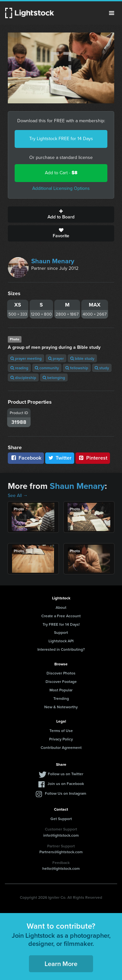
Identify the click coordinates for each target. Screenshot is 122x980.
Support (61, 632)
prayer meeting (26, 358)
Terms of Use (61, 731)
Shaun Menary (53, 261)
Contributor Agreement (61, 747)
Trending (61, 698)
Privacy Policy (61, 739)
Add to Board (61, 215)
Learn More (61, 964)
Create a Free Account (61, 616)
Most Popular (61, 690)
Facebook (26, 458)
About (61, 607)
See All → (18, 496)
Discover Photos (61, 673)
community (47, 368)
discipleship (23, 378)
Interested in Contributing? (61, 649)
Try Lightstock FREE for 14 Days (61, 139)
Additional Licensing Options (61, 188)
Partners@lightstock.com (61, 852)
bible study (82, 358)
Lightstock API (61, 641)
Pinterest (93, 458)
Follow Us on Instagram (66, 793)
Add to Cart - (61, 173)
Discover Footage (61, 681)
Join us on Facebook (66, 784)
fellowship (77, 368)
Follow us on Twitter (66, 774)
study (102, 368)
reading (19, 368)
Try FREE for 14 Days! (61, 624)
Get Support (61, 819)
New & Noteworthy (61, 707)
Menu (112, 13)
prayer (56, 358)
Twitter (60, 458)
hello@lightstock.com (61, 868)
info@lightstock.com (61, 835)
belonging (54, 378)
